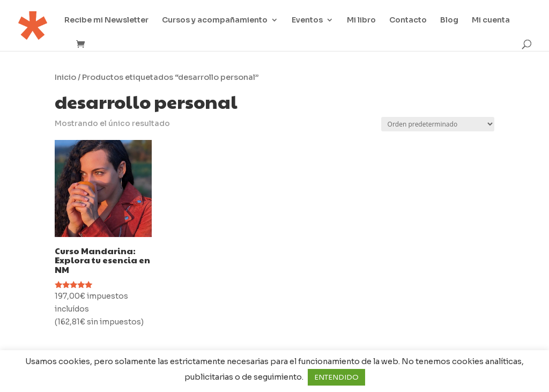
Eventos (307, 20)
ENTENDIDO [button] (336, 377)
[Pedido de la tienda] (438, 124)
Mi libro (361, 20)
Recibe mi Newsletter (106, 20)
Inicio (65, 77)
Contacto (408, 20)
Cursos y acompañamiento (215, 20)
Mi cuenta (491, 20)
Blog (449, 20)
